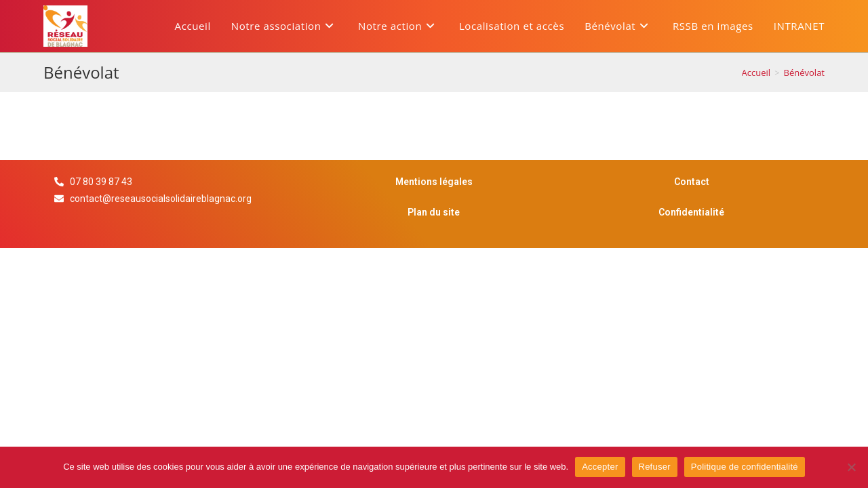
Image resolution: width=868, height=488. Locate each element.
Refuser (655, 467)
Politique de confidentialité (745, 467)
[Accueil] (756, 73)
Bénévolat (804, 73)
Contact (692, 182)
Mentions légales (434, 182)
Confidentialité (691, 212)
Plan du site (434, 212)
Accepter (600, 467)
